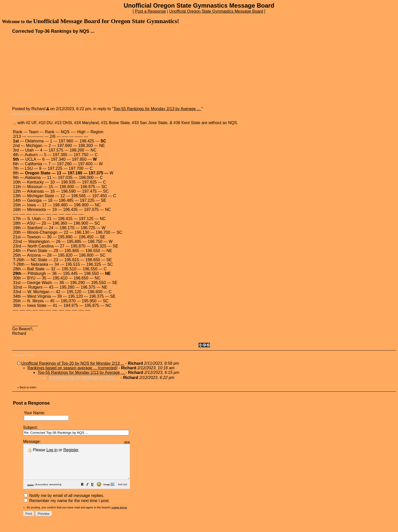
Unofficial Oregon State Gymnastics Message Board (216, 11)
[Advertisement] (50, 70)
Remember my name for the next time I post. (67, 508)
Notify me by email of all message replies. (64, 502)
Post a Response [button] (151, 11)
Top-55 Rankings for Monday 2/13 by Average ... (157, 109)
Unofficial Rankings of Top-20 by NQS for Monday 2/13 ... (73, 363)
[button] (95, 492)
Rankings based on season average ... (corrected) (72, 368)
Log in (52, 450)
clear (140, 442)
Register (71, 450)
